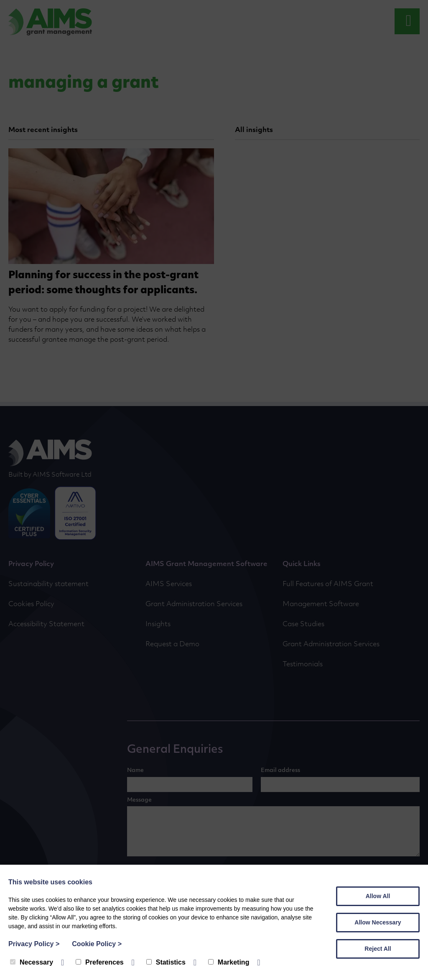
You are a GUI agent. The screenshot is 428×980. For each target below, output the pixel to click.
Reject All (378, 949)
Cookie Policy (97, 944)
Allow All (378, 896)
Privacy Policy (34, 944)
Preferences (100, 962)
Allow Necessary (378, 922)
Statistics (166, 962)
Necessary (32, 962)
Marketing (229, 962)
